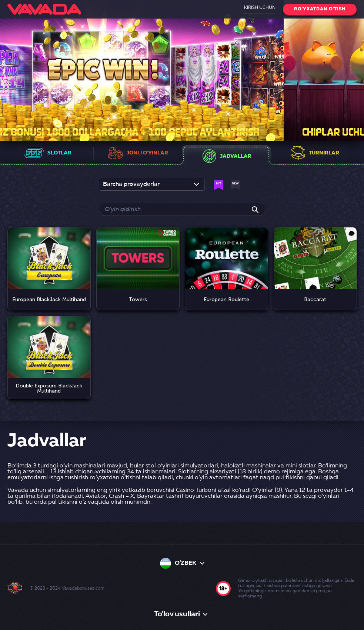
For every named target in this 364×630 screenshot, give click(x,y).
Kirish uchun (260, 8)
